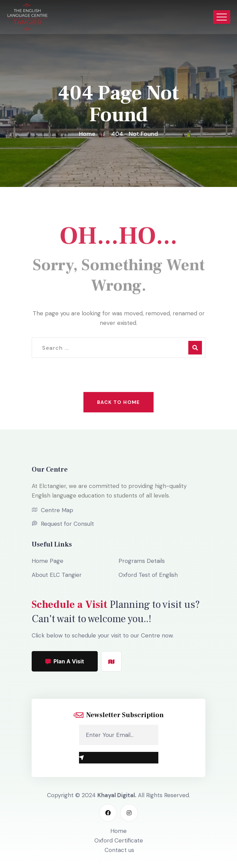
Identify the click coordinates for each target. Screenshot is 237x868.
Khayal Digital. (117, 795)
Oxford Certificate (119, 840)
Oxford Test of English (148, 575)
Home (89, 134)
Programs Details (142, 561)
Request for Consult (67, 524)
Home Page (48, 561)
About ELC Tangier (57, 575)
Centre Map (57, 510)
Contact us (119, 850)
